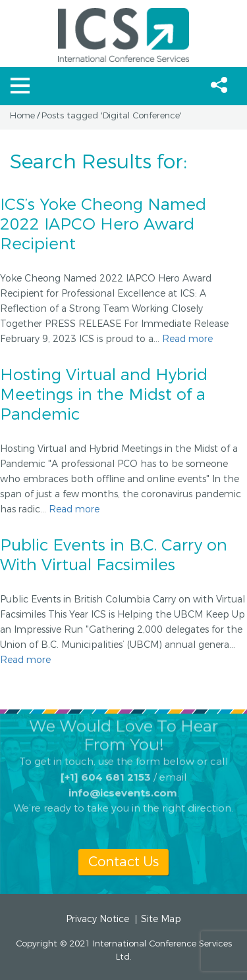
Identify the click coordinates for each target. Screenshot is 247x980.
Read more (187, 339)
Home (22, 116)
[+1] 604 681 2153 (106, 768)
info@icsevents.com (123, 784)
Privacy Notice (97, 919)
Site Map (161, 919)
